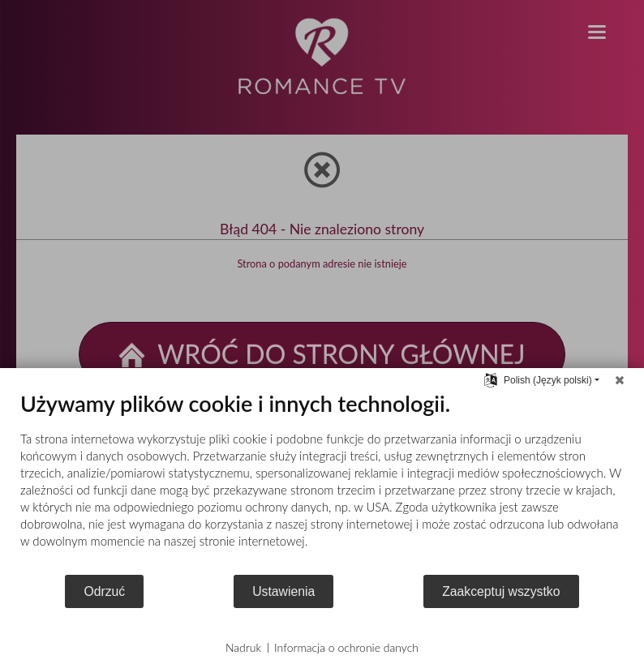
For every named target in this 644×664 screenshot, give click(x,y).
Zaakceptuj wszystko (501, 591)
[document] (322, 482)
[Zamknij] (620, 380)
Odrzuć (104, 591)
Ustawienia (283, 591)
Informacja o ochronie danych (346, 647)
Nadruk (243, 647)
